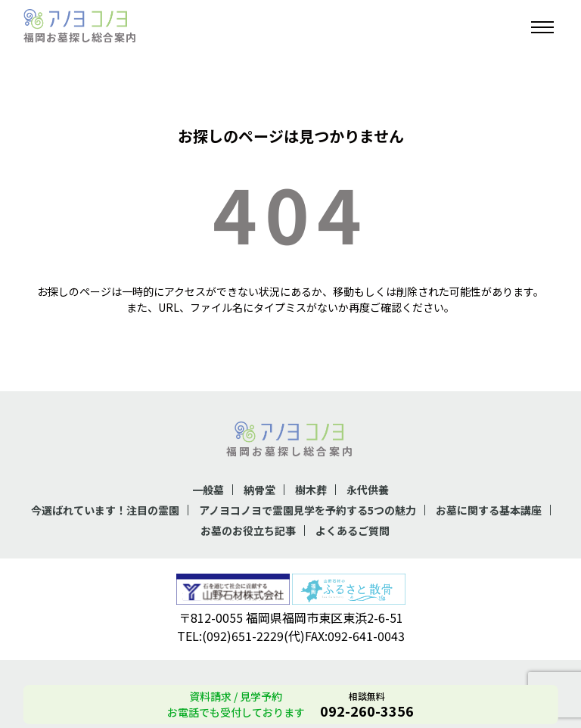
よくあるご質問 (353, 530)
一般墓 (208, 490)
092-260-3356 (367, 711)
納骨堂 (259, 490)
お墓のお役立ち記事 (248, 530)
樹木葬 (311, 490)
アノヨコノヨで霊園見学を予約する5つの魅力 (308, 510)
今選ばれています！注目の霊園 (105, 510)
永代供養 (368, 490)
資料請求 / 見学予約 (236, 696)
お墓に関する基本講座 (489, 510)
